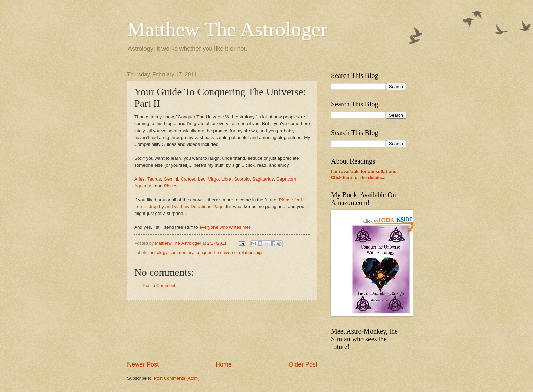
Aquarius (143, 186)
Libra (226, 179)
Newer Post (143, 364)
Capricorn (286, 179)
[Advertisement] (222, 331)
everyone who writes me (224, 227)
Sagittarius (263, 179)
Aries (140, 179)
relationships (251, 252)
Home (224, 364)
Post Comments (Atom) (177, 378)
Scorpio (242, 179)
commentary (182, 252)
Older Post (303, 364)
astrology (158, 252)
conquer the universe (216, 252)
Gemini (171, 179)
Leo (202, 179)
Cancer (188, 179)
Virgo (213, 179)
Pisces (171, 186)
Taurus (154, 179)
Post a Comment (159, 285)
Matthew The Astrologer (227, 29)
